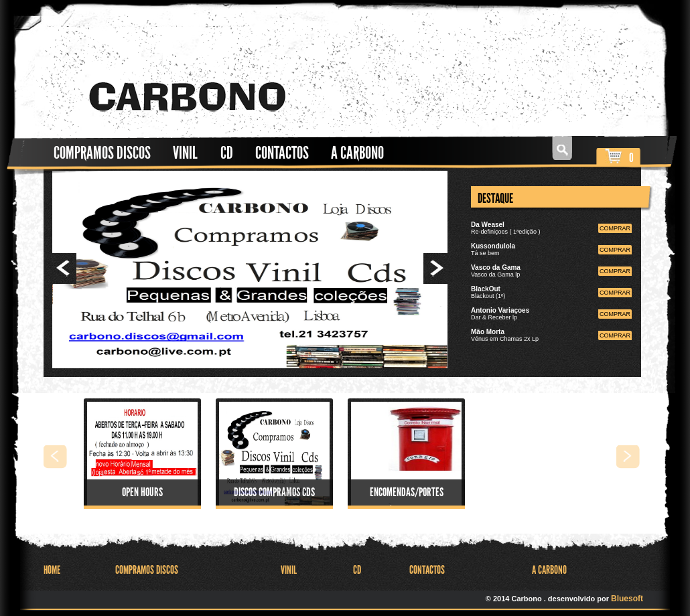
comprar (615, 228)
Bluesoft (627, 599)
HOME (52, 570)
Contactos (282, 153)
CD (227, 153)
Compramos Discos (102, 153)
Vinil (185, 153)
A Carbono (357, 153)
